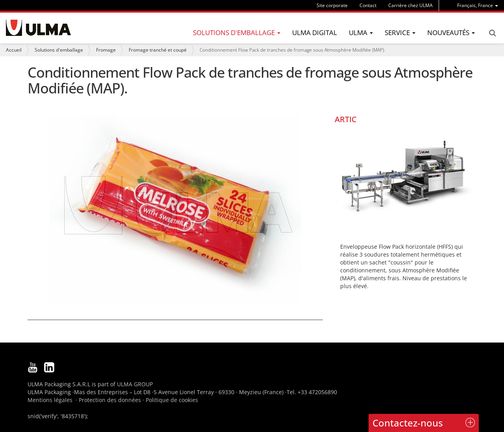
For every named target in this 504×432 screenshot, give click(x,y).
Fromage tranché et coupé (158, 50)
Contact (368, 5)
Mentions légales (50, 400)
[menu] (478, 5)
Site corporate (332, 5)
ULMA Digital (315, 33)
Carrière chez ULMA (410, 5)
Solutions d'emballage (59, 50)
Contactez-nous (408, 423)
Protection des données (110, 400)
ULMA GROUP (135, 384)
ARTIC (346, 119)
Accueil (14, 50)
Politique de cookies (172, 400)
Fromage (106, 50)
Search (492, 33)
